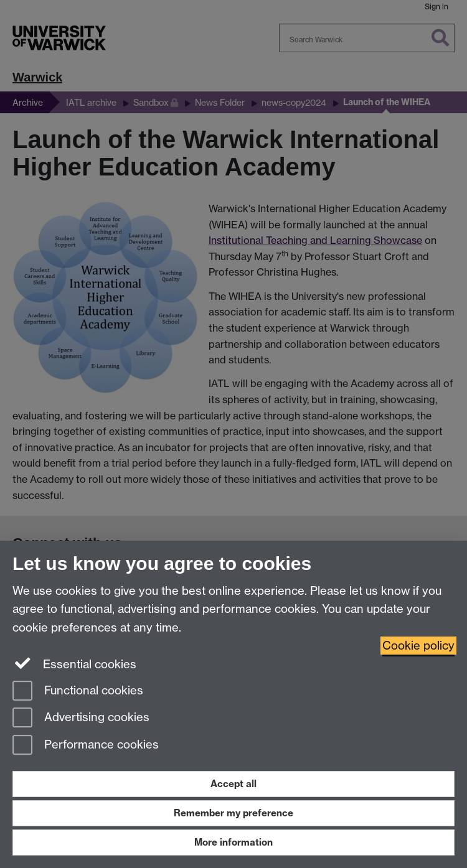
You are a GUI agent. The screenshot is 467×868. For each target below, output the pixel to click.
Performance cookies (86, 746)
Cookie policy (418, 646)
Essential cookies (74, 663)
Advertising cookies (81, 718)
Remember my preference (233, 813)
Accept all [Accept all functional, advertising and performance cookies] (233, 784)
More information (233, 842)
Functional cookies (78, 692)
